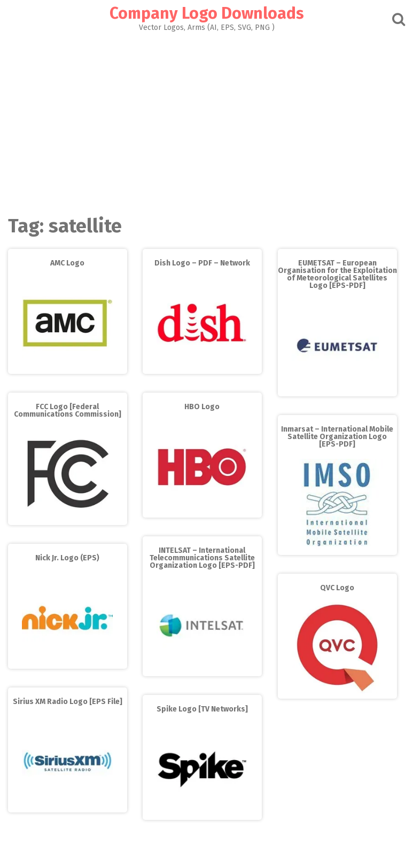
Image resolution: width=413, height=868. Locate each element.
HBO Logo (202, 407)
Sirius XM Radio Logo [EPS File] (68, 702)
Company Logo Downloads (207, 13)
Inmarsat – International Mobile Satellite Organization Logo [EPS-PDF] (337, 437)
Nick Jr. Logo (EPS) (67, 558)
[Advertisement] (206, 121)
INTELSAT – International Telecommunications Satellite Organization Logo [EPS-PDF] (202, 558)
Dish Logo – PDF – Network (202, 263)
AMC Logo (67, 263)
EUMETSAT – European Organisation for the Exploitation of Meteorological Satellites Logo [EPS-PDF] (337, 274)
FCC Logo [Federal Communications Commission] (68, 410)
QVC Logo (337, 588)
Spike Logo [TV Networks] (202, 709)
